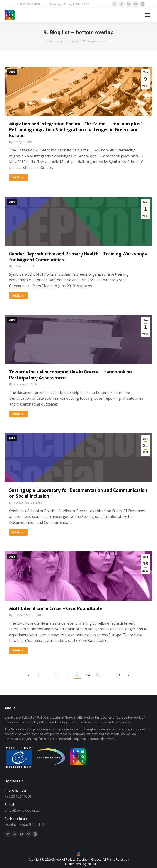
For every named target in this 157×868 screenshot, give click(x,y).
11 (57, 675)
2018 (12, 438)
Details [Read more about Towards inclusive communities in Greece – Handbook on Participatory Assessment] (17, 414)
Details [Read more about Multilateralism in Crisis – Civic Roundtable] (17, 650)
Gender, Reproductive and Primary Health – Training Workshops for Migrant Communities (78, 257)
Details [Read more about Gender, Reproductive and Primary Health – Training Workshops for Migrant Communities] (17, 296)
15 (98, 675)
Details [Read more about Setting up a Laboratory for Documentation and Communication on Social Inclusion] (17, 532)
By (11, 142)
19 (118, 675)
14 (88, 675)
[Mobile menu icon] (148, 15)
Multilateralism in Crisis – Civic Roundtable (56, 609)
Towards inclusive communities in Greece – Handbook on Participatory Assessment (70, 375)
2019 (12, 72)
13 (78, 675)
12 (67, 675)
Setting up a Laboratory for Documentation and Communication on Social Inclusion (78, 493)
